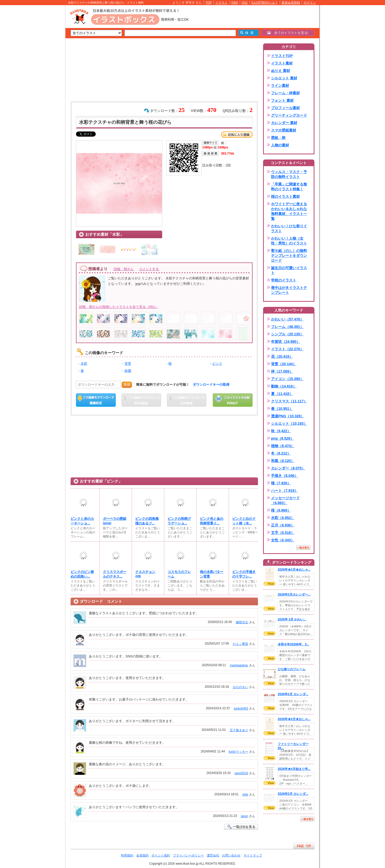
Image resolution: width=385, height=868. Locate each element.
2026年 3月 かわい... (292, 619)
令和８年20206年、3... (293, 644)
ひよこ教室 (240, 644)
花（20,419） (282, 356)
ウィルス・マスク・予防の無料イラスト (289, 174)
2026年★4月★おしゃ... (294, 719)
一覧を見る (303, 548)
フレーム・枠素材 (285, 93)
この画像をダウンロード (96, 400)
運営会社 (213, 855)
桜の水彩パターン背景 (212, 574)
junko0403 (241, 709)
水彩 (84, 364)
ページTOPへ (304, 846)
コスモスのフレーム (179, 574)
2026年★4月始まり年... (294, 769)
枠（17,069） (282, 371)
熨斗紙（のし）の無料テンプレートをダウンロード (289, 256)
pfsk (245, 795)
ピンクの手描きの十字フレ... (244, 574)
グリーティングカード (289, 115)
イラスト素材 (282, 63)
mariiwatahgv (239, 665)
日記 (245, 3)
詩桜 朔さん (124, 269)
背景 (128, 364)
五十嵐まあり (239, 730)
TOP (209, 3)
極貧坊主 (242, 622)
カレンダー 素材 (284, 123)
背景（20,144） (284, 364)
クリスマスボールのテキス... (115, 574)
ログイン (310, 3)
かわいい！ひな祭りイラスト (289, 228)
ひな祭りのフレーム (292, 669)
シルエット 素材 (284, 78)
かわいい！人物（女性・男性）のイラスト (289, 241)
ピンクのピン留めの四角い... (82, 574)
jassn (244, 816)
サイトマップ (253, 855)
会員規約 (142, 855)
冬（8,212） (281, 453)
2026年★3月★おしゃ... (294, 570)
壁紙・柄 (278, 138)
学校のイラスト (284, 280)
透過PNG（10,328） (288, 416)
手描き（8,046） (285, 476)
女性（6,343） (283, 540)
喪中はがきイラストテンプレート (289, 290)
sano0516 (241, 773)
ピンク (217, 364)
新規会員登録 (291, 3)
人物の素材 (280, 145)
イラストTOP (282, 56)
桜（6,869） (281, 510)
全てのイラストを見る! (288, 33)
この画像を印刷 (233, 400)
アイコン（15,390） (287, 379)
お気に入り (237, 135)
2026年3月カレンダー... (294, 595)
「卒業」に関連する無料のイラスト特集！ (289, 187)
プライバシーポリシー (188, 855)
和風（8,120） (283, 461)
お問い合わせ (231, 855)
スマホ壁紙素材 (284, 130)
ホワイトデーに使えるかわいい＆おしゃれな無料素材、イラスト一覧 (289, 211)
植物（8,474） (283, 446)
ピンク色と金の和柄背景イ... (212, 521)
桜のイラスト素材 (285, 196)
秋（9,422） (281, 431)
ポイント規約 (161, 855)
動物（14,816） (284, 386)
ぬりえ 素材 (281, 71)
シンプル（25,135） (287, 334)
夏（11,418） (282, 394)
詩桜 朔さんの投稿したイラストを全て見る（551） (119, 307)
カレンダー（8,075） (288, 468)
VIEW (269, 584)
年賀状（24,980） (286, 342)
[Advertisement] (41, 85)
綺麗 (128, 371)
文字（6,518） (283, 533)
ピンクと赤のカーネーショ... (82, 521)
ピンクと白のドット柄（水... (244, 521)
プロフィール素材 (285, 108)
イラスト (222, 3)
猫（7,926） (281, 483)
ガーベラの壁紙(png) (115, 521)
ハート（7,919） (285, 490)
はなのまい (240, 687)
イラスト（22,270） (287, 349)
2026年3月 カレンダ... (293, 694)
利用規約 (127, 855)
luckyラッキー (238, 752)
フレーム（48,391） (287, 327)
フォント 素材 (282, 100)
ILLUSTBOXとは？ (265, 3)
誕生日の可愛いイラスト (289, 270)
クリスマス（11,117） (289, 401)
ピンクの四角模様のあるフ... (147, 521)
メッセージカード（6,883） (285, 500)
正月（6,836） (283, 525)
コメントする (149, 269)
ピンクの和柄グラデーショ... (179, 521)
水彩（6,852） (283, 518)
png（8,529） (282, 438)
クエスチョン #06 (145, 574)
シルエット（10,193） (289, 423)
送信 (127, 385)
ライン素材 (280, 86)
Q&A (235, 3)
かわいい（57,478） (287, 319)
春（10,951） (282, 409)
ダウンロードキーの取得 (211, 385)
